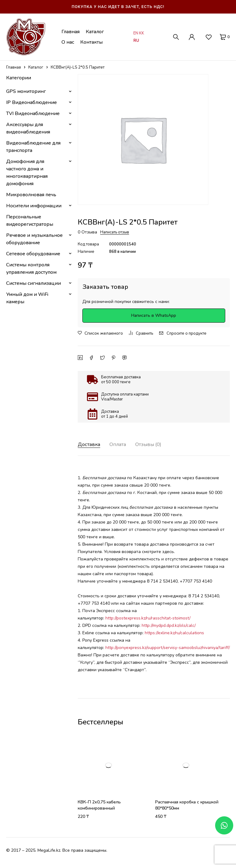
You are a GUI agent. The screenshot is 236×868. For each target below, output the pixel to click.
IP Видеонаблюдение (31, 102)
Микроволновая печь (31, 195)
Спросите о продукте (187, 333)
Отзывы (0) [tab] (155, 444)
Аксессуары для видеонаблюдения (28, 128)
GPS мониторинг (26, 91)
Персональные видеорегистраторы (30, 221)
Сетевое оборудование (33, 254)
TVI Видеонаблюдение (33, 113)
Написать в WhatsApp (154, 315)
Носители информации (34, 206)
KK (142, 33)
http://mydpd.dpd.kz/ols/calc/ (168, 625)
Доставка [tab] (90, 444)
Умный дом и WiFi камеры (27, 298)
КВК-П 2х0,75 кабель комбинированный (99, 805)
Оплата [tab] (122, 444)
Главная (14, 67)
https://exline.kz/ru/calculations (174, 633)
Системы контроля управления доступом (31, 269)
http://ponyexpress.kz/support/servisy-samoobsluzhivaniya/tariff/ (168, 648)
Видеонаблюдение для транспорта (33, 147)
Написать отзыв (115, 232)
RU (136, 41)
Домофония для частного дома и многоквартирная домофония (27, 173)
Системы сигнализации (33, 283)
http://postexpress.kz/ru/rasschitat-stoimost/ (148, 618)
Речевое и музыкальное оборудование (34, 239)
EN (136, 33)
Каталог (36, 67)
